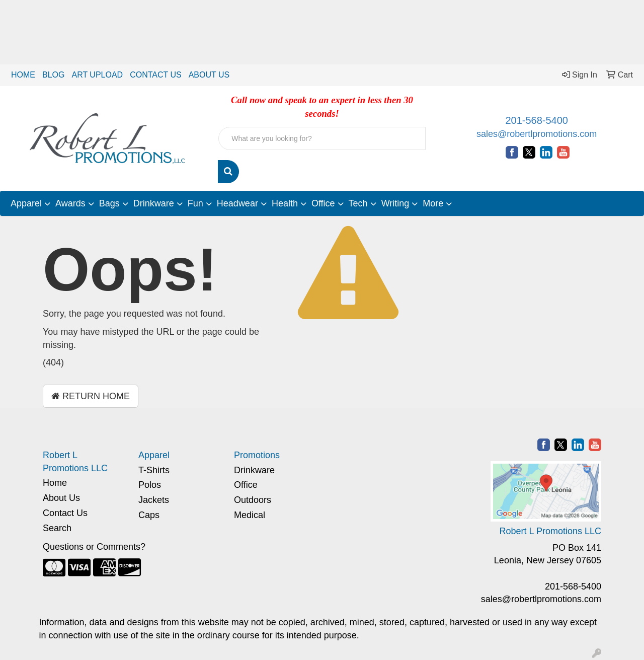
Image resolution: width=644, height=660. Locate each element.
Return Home (91, 396)
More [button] (433, 203)
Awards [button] (70, 203)
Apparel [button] (26, 203)
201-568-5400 (537, 120)
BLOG (53, 75)
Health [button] (285, 203)
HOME (23, 75)
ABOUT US (209, 75)
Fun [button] (195, 203)
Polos (150, 485)
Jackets (154, 500)
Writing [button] (395, 203)
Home (55, 483)
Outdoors (253, 500)
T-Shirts (154, 470)
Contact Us (65, 513)
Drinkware (254, 470)
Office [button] (323, 203)
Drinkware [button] (154, 203)
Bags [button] (109, 203)
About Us (61, 498)
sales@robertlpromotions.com (537, 134)
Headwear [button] (237, 203)
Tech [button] (358, 203)
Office (246, 485)
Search (57, 528)
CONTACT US (156, 75)
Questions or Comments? (94, 547)
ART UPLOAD (97, 75)
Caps (149, 515)
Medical (250, 515)
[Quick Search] (322, 138)
